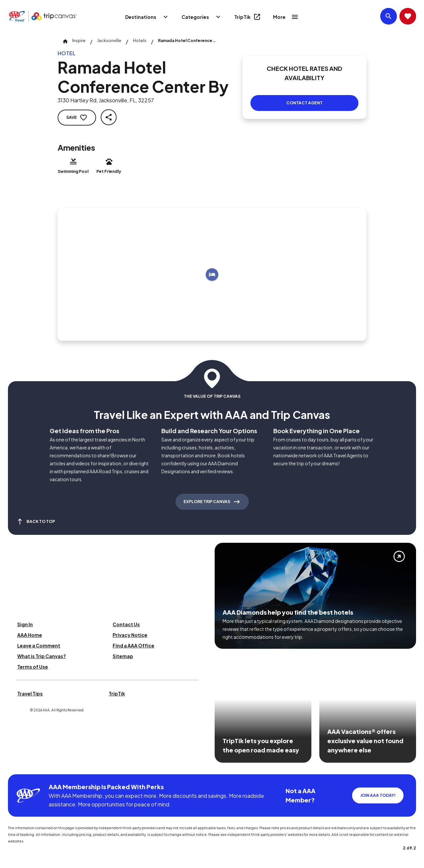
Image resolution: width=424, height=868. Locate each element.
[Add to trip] (212, 275)
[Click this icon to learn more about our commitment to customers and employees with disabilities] (18, 766)
